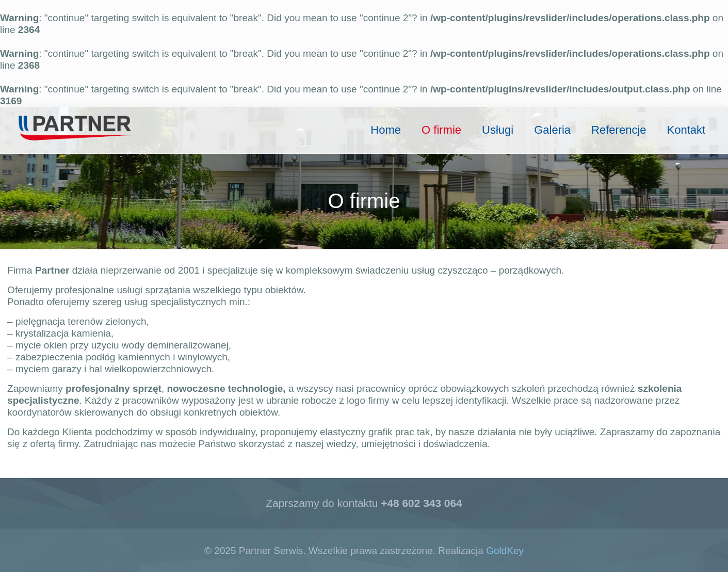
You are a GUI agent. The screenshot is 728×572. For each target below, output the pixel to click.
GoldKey (505, 551)
